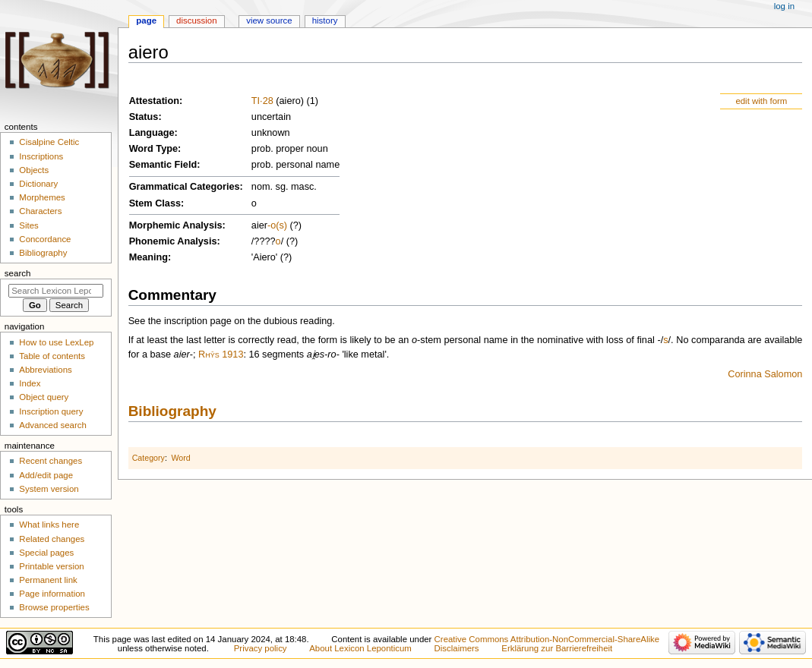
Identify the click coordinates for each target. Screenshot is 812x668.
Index (30, 383)
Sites (28, 225)
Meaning (148, 257)
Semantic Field (163, 165)
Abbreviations (45, 370)
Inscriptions (41, 156)
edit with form (761, 101)
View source (269, 20)
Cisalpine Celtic (49, 142)
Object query (44, 397)
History (325, 20)
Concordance (45, 239)
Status (144, 117)
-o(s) (277, 225)
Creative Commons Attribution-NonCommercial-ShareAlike (547, 639)
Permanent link (48, 580)
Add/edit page (46, 475)
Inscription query (51, 411)
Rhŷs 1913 (221, 354)
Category (148, 458)
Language (152, 133)
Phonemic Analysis (173, 241)
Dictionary (38, 184)
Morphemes (42, 197)
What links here (49, 525)
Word (180, 458)
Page (146, 20)
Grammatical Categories (185, 187)
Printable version (51, 566)
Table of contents (52, 356)
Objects (34, 170)
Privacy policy (261, 648)
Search (18, 273)
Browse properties (54, 607)
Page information (52, 594)
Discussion (196, 20)
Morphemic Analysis (176, 225)
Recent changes (51, 461)
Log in (784, 6)
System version (49, 489)
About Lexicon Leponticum (360, 648)
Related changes (52, 539)
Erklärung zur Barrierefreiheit (557, 648)
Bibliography (172, 411)
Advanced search (53, 425)
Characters (40, 211)
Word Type (153, 149)
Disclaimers (457, 648)
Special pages (46, 553)
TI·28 (262, 101)
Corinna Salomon (765, 374)
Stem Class (155, 203)
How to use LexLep (56, 342)
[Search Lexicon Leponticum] (56, 291)
